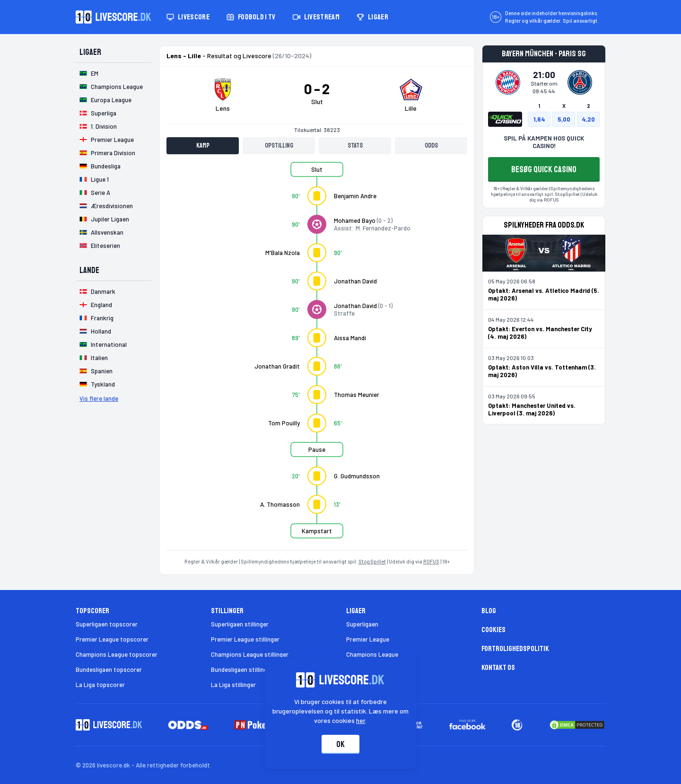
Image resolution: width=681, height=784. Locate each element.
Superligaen (362, 624)
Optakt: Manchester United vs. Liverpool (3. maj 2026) (532, 409)
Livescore (188, 17)
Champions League (372, 654)
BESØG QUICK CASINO (544, 169)
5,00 (564, 119)
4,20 (588, 119)
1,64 (539, 119)
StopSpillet (372, 561)
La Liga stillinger (233, 685)
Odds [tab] (431, 145)
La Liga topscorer (100, 685)
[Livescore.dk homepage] (113, 17)
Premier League (368, 639)
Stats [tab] (355, 145)
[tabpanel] (317, 356)
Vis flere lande (99, 398)
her (361, 720)
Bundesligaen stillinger (242, 669)
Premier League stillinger (245, 639)
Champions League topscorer (117, 654)
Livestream (316, 17)
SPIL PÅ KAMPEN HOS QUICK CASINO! (544, 142)
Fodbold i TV (251, 17)
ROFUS (431, 561)
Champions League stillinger (250, 654)
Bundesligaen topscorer (109, 669)
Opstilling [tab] (279, 145)
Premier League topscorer (112, 639)
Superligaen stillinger (240, 624)
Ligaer (372, 17)
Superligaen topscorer (107, 624)
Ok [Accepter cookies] (340, 744)
